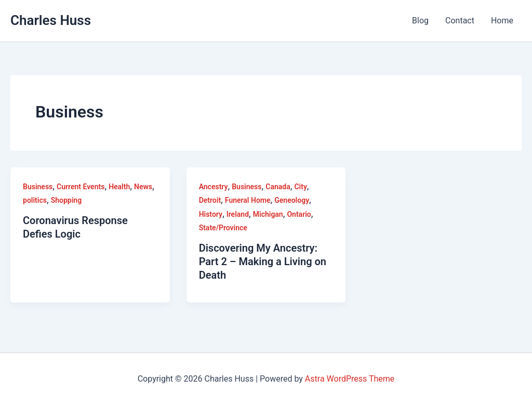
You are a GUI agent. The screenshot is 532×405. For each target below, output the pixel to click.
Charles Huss (51, 20)
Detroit (210, 200)
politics (35, 200)
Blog (420, 21)
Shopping (66, 200)
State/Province (223, 228)
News (143, 187)
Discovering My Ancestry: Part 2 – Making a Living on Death (263, 262)
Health (119, 187)
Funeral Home (248, 200)
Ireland (238, 214)
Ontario (299, 214)
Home (502, 21)
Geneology (292, 200)
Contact (460, 21)
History (211, 214)
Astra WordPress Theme (350, 379)
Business (38, 187)
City (300, 187)
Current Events (81, 187)
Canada (278, 187)
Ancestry (214, 187)
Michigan (268, 214)
